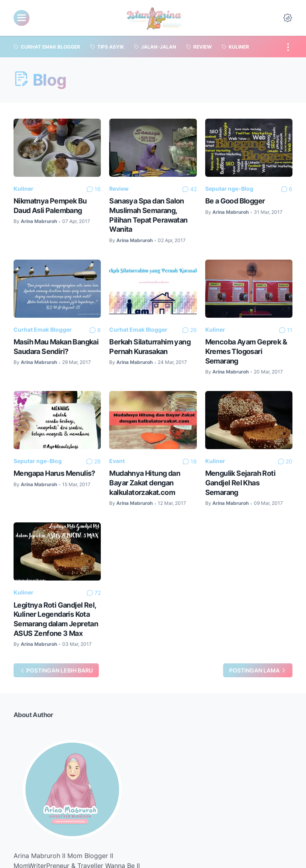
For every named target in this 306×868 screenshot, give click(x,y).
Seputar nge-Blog (229, 189)
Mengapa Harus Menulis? (54, 473)
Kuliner (24, 189)
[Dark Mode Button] (288, 18)
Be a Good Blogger (235, 201)
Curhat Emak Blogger (43, 329)
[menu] (22, 18)
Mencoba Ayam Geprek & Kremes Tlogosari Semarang (246, 351)
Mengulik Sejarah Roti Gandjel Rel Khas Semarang (240, 483)
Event (117, 461)
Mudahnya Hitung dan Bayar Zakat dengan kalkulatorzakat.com (145, 483)
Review (119, 189)
